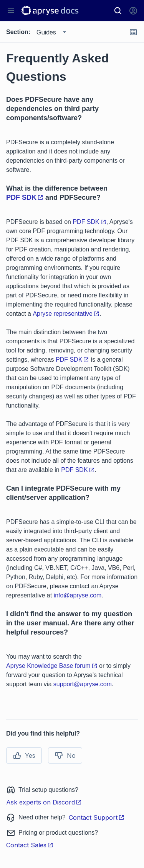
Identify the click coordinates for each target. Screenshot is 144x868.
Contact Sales (30, 845)
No (65, 755)
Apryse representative (66, 314)
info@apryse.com (78, 595)
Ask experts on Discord (44, 802)
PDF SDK (25, 197)
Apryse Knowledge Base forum (52, 666)
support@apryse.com (83, 684)
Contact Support (97, 817)
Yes (24, 755)
